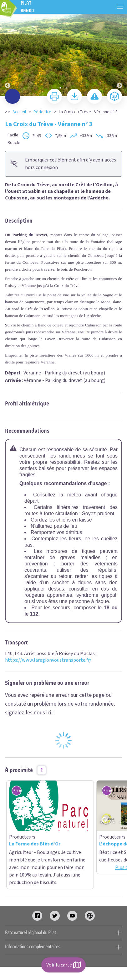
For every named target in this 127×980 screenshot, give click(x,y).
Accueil (19, 112)
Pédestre (42, 112)
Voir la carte (63, 965)
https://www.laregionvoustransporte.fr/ (48, 660)
